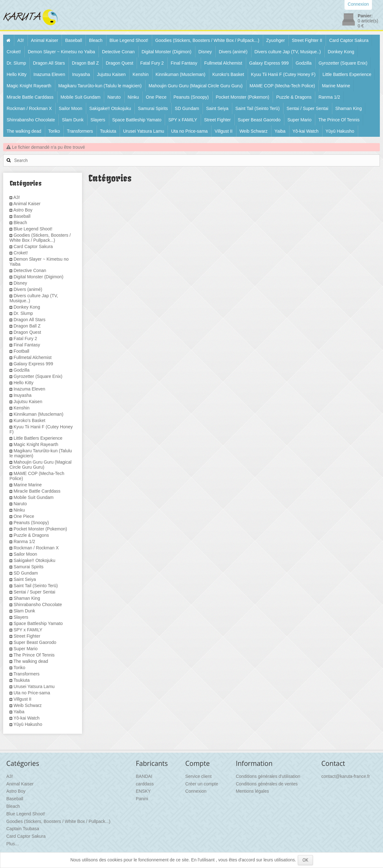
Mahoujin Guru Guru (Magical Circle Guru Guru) (196, 86)
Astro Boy (23, 210)
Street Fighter (218, 120)
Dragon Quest (119, 63)
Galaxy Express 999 (269, 63)
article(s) (368, 21)
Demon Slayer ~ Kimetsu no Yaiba (61, 52)
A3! (21, 40)
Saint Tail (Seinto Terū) (257, 108)
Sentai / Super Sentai (307, 108)
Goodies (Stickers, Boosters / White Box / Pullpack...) (207, 40)
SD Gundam (187, 108)
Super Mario (299, 120)
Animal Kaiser (44, 40)
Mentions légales (252, 791)
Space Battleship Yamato (137, 120)
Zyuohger (276, 40)
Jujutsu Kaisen (111, 74)
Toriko (54, 131)
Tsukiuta (108, 131)
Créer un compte (202, 784)
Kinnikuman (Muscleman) (180, 74)
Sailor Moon (71, 108)
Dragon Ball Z (85, 63)
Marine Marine (336, 86)
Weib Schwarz (253, 131)
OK (305, 860)
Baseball (74, 40)
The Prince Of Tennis (339, 120)
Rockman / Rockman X (29, 108)
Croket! (14, 52)
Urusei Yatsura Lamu (144, 131)
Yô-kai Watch (306, 131)
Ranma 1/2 (329, 97)
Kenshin (141, 74)
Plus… (13, 844)
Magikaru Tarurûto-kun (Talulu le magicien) (100, 86)
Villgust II (224, 131)
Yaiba (280, 131)
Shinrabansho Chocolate (31, 120)
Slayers (98, 120)
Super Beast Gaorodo (259, 120)
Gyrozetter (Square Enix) (343, 63)
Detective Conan (118, 52)
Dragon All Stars (49, 63)
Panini (142, 799)
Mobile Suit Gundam (81, 97)
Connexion (196, 791)
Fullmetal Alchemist (223, 63)
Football (21, 351)
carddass (145, 784)
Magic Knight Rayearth (29, 86)
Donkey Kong (341, 52)
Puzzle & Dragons (294, 97)
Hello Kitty (17, 74)
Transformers (80, 131)
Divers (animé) (233, 52)
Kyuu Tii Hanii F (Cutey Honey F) (283, 74)
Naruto (114, 97)
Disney (205, 52)
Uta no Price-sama (189, 131)
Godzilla (304, 63)
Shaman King (349, 108)
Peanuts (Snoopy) (191, 97)
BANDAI (144, 776)
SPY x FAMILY (183, 120)
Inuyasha (81, 74)
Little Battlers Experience (347, 74)
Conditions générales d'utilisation (268, 776)
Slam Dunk (73, 120)
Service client (198, 776)
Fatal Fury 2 (152, 63)
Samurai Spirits (153, 108)
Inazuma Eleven (49, 74)
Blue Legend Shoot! (129, 40)
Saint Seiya (217, 108)
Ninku (133, 97)
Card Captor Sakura (349, 40)
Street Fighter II (307, 40)
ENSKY (143, 791)
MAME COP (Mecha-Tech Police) (282, 86)
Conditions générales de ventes (267, 784)
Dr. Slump (16, 63)
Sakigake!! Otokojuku (110, 108)
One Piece (156, 97)
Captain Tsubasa (23, 829)
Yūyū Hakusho (340, 131)
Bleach (96, 40)
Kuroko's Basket (228, 74)
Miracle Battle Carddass (30, 97)
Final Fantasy (184, 63)
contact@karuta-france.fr (345, 776)
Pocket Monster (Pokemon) (243, 97)
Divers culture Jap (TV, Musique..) (288, 52)
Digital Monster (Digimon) (167, 52)
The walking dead (24, 131)
